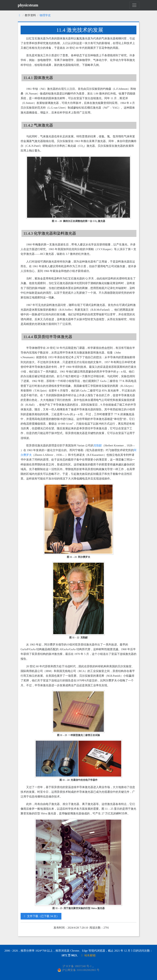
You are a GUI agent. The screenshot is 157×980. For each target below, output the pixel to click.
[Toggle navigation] (134, 5)
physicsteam (28, 5)
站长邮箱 (88, 955)
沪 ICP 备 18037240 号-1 (77, 966)
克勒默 (98, 445)
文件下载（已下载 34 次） (41, 916)
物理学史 (45, 15)
